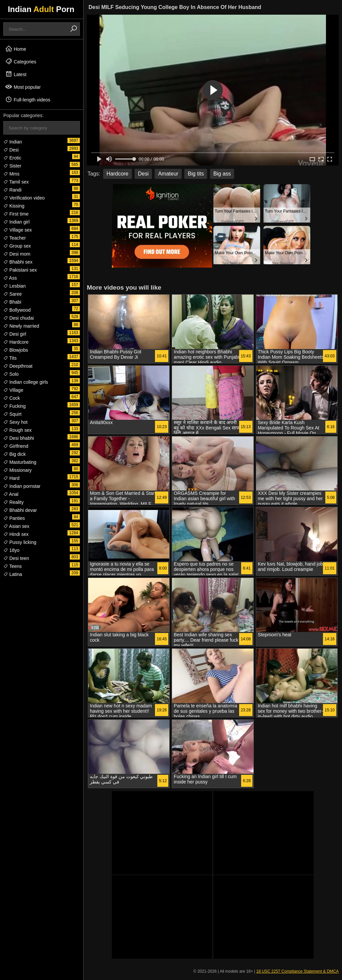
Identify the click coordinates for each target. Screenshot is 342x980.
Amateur (168, 174)
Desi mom (17, 254)
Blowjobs (16, 350)
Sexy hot (15, 422)
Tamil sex (16, 182)
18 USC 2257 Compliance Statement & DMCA (297, 971)
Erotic (12, 158)
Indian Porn (41, 9)
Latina (13, 574)
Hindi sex (16, 534)
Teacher (15, 238)
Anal (11, 494)
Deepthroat (18, 366)
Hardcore (16, 342)
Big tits (196, 174)
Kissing (14, 206)
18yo (11, 550)
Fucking (15, 406)
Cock (12, 398)
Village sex (18, 230)
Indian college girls (26, 382)
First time (16, 214)
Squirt (12, 414)
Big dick (15, 454)
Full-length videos (28, 99)
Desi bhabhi (19, 438)
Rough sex (18, 430)
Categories (21, 61)
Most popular (23, 87)
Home (16, 49)
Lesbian (15, 286)
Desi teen (16, 558)
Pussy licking (20, 542)
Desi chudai (19, 318)
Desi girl (15, 334)
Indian (13, 142)
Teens (13, 566)
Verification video (24, 198)
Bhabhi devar (20, 510)
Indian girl (17, 222)
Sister (12, 166)
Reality (14, 502)
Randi (12, 190)
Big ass (222, 174)
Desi (11, 150)
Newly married (21, 326)
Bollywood (17, 310)
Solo (11, 374)
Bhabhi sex (18, 262)
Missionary (18, 470)
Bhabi (12, 302)
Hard (11, 478)
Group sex (17, 246)
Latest (16, 74)
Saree (13, 294)
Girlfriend (16, 446)
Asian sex (16, 526)
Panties (14, 518)
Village (13, 390)
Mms (11, 174)
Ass (10, 278)
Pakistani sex (20, 270)
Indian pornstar (22, 486)
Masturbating (20, 462)
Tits (10, 358)
